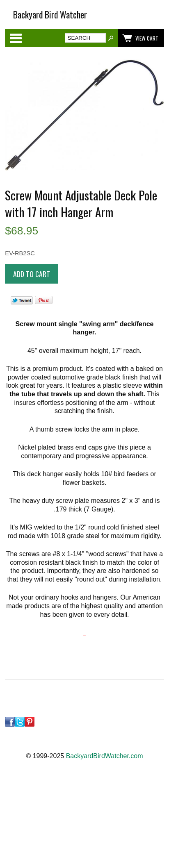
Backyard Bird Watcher (50, 15)
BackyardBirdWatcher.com (105, 756)
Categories (16, 38)
